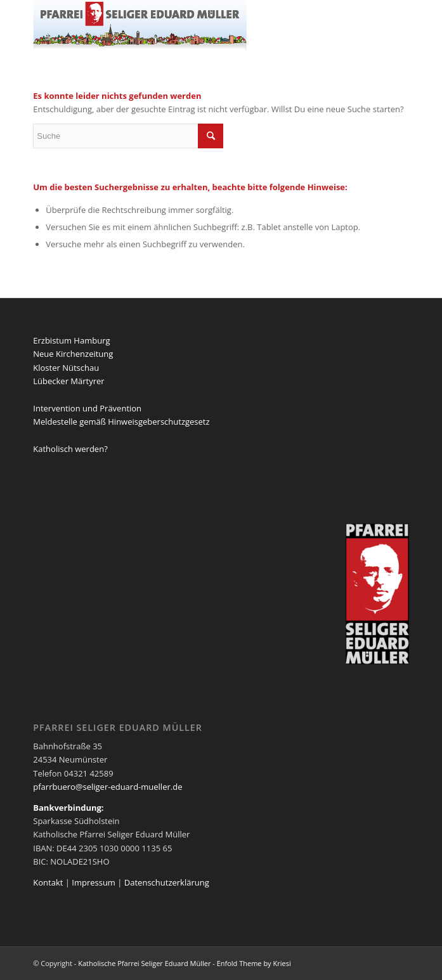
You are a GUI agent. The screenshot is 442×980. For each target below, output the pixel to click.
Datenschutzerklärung (167, 882)
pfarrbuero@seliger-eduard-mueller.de (107, 787)
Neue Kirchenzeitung (73, 354)
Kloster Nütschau (66, 368)
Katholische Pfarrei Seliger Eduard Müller (144, 963)
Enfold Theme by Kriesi (254, 963)
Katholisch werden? (70, 449)
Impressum (94, 882)
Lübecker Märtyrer (68, 381)
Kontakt (48, 882)
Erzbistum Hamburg (71, 340)
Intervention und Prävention (87, 408)
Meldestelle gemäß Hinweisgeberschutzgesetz (121, 422)
